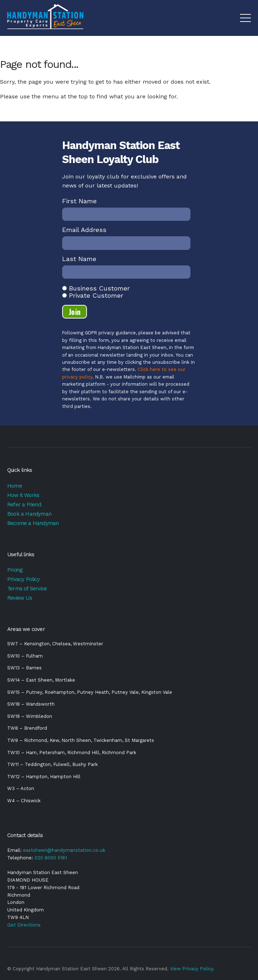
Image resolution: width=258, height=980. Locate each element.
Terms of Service (27, 589)
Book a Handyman (29, 514)
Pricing (15, 570)
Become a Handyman (33, 523)
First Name (79, 201)
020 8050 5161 (51, 858)
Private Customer (96, 295)
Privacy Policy (23, 579)
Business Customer (99, 288)
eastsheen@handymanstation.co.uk (64, 850)
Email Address (84, 230)
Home (15, 486)
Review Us (20, 598)
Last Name (79, 259)
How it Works (23, 495)
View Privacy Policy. (192, 969)
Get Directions (24, 925)
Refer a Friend (24, 505)
